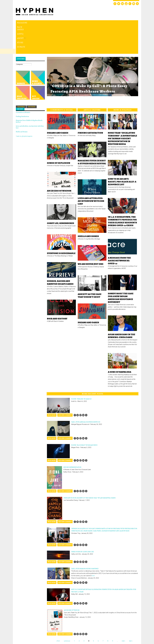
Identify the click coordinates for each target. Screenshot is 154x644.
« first (58, 612)
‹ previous (67, 612)
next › (123, 612)
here (93, 547)
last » (131, 612)
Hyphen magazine (25, 634)
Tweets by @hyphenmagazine (24, 108)
